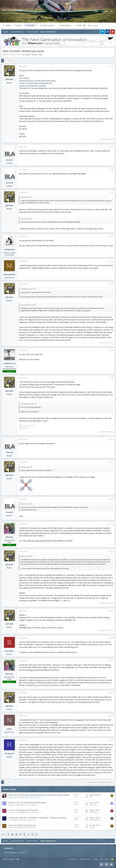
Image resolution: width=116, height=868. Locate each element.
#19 (112, 716)
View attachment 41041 (28, 510)
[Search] (104, 26)
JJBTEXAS (7, 54)
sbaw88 (11, 828)
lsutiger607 (12, 805)
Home (8, 25)
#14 (112, 551)
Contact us (74, 859)
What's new (48, 25)
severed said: (25, 197)
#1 (113, 66)
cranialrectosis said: (27, 404)
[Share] (109, 66)
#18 (112, 693)
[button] (37, 25)
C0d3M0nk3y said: (27, 289)
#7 (113, 284)
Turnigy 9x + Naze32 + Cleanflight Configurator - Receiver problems (37, 818)
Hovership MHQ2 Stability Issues (22, 825)
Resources (66, 25)
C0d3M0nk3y (9, 250)
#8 (113, 350)
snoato (11, 820)
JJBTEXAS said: (25, 504)
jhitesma (9, 537)
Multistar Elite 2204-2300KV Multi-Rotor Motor (37, 81)
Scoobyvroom (13, 812)
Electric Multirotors (35, 797)
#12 (112, 499)
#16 (112, 638)
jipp (91, 797)
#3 (113, 169)
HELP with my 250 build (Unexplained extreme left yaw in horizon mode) (39, 795)
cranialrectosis (9, 363)
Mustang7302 (9, 274)
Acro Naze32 (24, 78)
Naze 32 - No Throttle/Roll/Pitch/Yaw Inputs (27, 803)
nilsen (9, 729)
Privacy (95, 859)
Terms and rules (85, 859)
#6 (113, 261)
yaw (40, 54)
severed (9, 160)
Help (101, 859)
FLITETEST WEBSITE (10, 853)
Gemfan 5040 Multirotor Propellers (33, 86)
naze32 (28, 54)
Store (19, 25)
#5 (113, 236)
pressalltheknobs (95, 820)
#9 (113, 378)
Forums (31, 25)
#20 (112, 740)
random (35, 54)
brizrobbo (9, 651)
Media (82, 25)
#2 (113, 147)
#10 (112, 439)
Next (10, 61)
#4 (113, 192)
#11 (112, 462)
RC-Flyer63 (9, 753)
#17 (112, 661)
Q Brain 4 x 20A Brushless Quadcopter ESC (36, 83)
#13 (112, 524)
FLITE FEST (22, 853)
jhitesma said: (25, 556)
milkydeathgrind (14, 797)
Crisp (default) (9, 859)
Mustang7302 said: (27, 305)
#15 (112, 611)
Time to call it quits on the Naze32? (23, 810)
